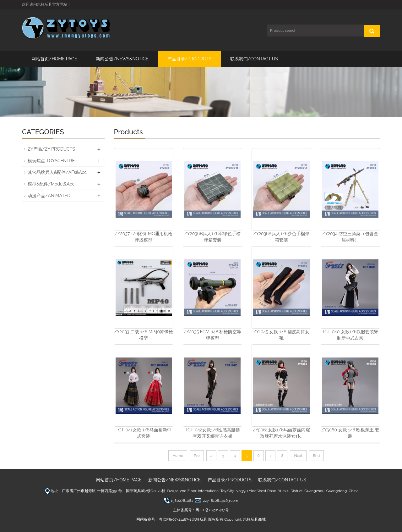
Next (298, 456)
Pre (197, 456)
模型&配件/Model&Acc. (52, 184)
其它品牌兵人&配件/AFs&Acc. (57, 172)
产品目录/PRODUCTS (189, 59)
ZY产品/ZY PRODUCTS (51, 149)
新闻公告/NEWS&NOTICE (122, 59)
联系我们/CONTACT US (254, 59)
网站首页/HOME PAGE (54, 59)
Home (178, 456)
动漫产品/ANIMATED (49, 196)
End (317, 456)
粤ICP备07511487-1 (175, 519)
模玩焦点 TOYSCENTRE (51, 161)
